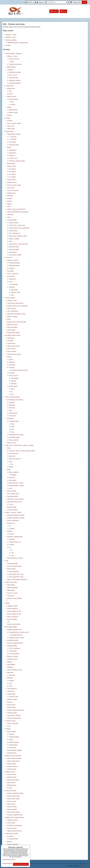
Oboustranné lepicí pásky (14, 718)
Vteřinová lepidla (12, 713)
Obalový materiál (10, 772)
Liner (12, 295)
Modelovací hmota (14, 247)
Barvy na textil (11, 349)
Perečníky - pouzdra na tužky (17, 161)
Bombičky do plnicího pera (15, 825)
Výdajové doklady (14, 737)
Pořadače (10, 531)
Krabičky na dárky (12, 766)
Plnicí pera (10, 196)
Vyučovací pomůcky (13, 190)
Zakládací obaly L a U (15, 542)
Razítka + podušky (14, 239)
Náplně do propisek (13, 820)
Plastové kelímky (12, 807)
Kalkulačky (10, 418)
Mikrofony (12, 405)
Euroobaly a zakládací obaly (15, 537)
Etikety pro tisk (11, 443)
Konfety (9, 115)
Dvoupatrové (13, 153)
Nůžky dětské (11, 585)
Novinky (8, 118)
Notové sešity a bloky (13, 494)
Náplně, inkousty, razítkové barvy (15, 817)
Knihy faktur (13, 748)
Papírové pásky (11, 707)
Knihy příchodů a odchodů (15, 750)
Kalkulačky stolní (14, 421)
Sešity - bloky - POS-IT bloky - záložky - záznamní (19, 445)
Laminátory (10, 836)
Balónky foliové (12, 96)
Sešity (9, 448)
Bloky (9, 469)
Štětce (11, 241)
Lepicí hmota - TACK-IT (14, 715)
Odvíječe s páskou (12, 699)
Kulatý (11, 94)
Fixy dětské (10, 271)
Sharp (12, 432)
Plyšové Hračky (13, 386)
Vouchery (10, 121)
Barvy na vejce (13, 75)
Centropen (12, 287)
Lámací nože (11, 596)
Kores (11, 282)
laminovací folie (13, 839)
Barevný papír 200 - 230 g (16, 577)
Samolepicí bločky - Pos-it (14, 502)
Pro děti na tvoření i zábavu (13, 335)
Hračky (9, 357)
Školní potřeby (10, 131)
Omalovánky (11, 338)
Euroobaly (12, 539)
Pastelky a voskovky (13, 260)
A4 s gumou (12, 169)
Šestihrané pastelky (14, 265)
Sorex (9, 726)
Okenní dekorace (14, 78)
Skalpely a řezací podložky (15, 598)
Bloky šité (12, 478)
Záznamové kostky (12, 510)
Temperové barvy (14, 223)
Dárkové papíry (12, 764)
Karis (11, 488)
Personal (11, 534)
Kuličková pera (11, 193)
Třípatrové (12, 155)
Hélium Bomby (13, 110)
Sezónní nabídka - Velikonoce (14, 53)
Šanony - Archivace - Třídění (13, 512)
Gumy (9, 217)
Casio (12, 429)
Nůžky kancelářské (12, 588)
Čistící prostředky (12, 646)
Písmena (13, 104)
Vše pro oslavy (10, 86)
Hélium (9, 107)
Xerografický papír (12, 563)
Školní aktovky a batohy (14, 134)
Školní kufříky (11, 164)
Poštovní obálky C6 (13, 608)
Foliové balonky (13, 99)
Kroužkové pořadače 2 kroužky (16, 515)
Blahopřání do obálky (15, 72)
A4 (10, 547)
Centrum (11, 680)
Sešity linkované (14, 453)
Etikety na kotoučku (13, 723)
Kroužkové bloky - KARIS (16, 486)
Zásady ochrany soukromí (9, 859)
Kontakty (8, 45)
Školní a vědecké (14, 440)
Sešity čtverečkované (15, 459)
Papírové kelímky (12, 809)
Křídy (9, 206)
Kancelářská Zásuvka (17, 635)
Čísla (10, 91)
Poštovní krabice (12, 777)
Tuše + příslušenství (14, 233)
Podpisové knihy (12, 507)
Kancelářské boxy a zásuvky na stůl (19, 632)
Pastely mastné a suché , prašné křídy (19, 228)
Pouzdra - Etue (13, 158)
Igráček (11, 359)
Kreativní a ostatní (12, 593)
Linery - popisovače (13, 274)
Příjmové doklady (14, 742)
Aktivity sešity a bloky (13, 346)
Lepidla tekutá (11, 694)
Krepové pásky (11, 705)
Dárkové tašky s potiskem (14, 758)
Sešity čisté (12, 456)
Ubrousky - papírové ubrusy (15, 815)
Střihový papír (11, 782)
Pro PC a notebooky (14, 648)
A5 (12, 550)
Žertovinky (12, 365)
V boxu (11, 504)
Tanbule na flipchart (13, 844)
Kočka (13, 389)
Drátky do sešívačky (13, 656)
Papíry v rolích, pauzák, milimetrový (17, 579)
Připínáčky (10, 667)
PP (10, 526)
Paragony (12, 734)
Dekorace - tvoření (12, 56)
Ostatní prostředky (14, 654)
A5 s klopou (12, 177)
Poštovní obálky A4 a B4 (14, 614)
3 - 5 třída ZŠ (13, 139)
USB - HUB (12, 416)
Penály (9, 147)
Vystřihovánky (11, 343)
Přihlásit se (30, 2)
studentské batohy (14, 145)
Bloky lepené (13, 480)
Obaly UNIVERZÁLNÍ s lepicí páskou (18, 212)
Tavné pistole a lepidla (15, 255)
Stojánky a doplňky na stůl (15, 629)
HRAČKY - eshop (11, 37)
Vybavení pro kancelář (12, 833)
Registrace (41, 2)
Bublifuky (12, 362)
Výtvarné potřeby (12, 220)
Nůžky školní (11, 590)
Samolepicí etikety (11, 721)
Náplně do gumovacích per (15, 831)
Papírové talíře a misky (14, 796)
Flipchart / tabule (15, 292)
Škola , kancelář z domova (13, 397)
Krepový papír (13, 252)
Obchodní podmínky (11, 40)
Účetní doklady (11, 731)
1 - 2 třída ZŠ (13, 137)
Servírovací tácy (12, 801)
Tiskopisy (8, 729)
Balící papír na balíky (13, 780)
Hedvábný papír (12, 769)
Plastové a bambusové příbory (15, 793)
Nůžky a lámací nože (11, 582)
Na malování (9, 257)
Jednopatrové (13, 150)
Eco (12, 464)
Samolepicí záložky (13, 496)
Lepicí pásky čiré (12, 689)
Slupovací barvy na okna (14, 354)
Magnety (10, 662)
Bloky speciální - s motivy (16, 483)
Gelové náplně (11, 823)
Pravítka (10, 198)
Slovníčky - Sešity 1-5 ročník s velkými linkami (22, 451)
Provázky (10, 788)
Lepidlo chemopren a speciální (16, 710)
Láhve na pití (11, 126)
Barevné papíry (11, 569)
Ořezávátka (10, 214)
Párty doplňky (15, 378)
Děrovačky (10, 672)
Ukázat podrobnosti (7, 863)
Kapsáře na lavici (12, 182)
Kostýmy (13, 381)
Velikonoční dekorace (15, 83)
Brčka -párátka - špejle (13, 812)
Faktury (11, 740)
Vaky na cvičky (11, 180)
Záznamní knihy (12, 491)
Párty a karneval (13, 376)
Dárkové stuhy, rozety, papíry (13, 756)
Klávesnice (12, 408)
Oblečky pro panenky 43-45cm (19, 370)
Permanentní (14, 284)
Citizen (13, 426)
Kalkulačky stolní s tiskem (16, 435)
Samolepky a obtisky (15, 80)
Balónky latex (11, 88)
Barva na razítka (12, 828)
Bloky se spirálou (14, 472)
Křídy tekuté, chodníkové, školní (18, 236)
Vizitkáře (12, 545)
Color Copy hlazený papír (14, 566)
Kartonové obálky (12, 619)
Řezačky (10, 841)
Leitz (10, 683)
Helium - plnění (13, 112)
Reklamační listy (12, 753)
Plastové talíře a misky (13, 799)
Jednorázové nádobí (11, 791)
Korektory (10, 702)
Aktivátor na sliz (14, 697)
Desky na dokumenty (13, 520)
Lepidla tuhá (11, 691)
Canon (13, 424)
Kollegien (13, 475)
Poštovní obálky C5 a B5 (14, 611)
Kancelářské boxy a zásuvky (15, 558)
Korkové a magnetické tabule (15, 643)
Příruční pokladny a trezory (15, 670)
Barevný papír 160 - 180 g (16, 574)
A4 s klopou (12, 174)
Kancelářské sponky (13, 640)
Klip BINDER (11, 664)
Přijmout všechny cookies (21, 864)
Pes (12, 392)
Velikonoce (10, 70)
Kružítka (10, 201)
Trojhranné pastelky (14, 263)
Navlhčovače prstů (12, 659)
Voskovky (12, 268)
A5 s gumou (12, 172)
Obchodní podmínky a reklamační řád (18, 43)
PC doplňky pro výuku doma (15, 400)
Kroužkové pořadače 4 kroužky (16, 518)
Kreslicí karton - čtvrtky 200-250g (18, 244)
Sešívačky (10, 678)
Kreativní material (14, 59)
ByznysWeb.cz (83, 866)
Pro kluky (12, 373)
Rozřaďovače (11, 523)
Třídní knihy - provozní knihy (15, 499)
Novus (11, 686)
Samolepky (10, 341)
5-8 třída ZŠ (12, 142)
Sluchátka (12, 402)
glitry (12, 61)
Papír (7, 561)
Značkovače (12, 279)
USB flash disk (13, 413)
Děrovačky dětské (14, 249)
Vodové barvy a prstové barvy (17, 225)
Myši (10, 410)
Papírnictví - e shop (11, 35)
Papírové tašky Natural (13, 761)
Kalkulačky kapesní (14, 437)
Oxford (11, 467)
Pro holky (12, 367)
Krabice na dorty (12, 774)
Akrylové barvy (13, 231)
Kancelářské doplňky (11, 627)
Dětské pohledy (12, 67)
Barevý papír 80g (14, 571)
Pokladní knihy (13, 745)
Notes (11, 461)
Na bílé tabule (13, 651)
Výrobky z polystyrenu (15, 64)
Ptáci (12, 394)
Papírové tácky (11, 804)
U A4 (12, 555)
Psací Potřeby (11, 276)
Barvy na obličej (12, 351)
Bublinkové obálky (12, 606)
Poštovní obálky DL (13, 617)
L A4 (12, 553)
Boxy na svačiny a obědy (14, 123)
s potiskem (12, 529)
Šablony (9, 204)
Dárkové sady (11, 129)
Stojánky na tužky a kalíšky (17, 638)
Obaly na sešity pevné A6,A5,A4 (16, 209)
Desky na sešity (12, 166)
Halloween (14, 384)
